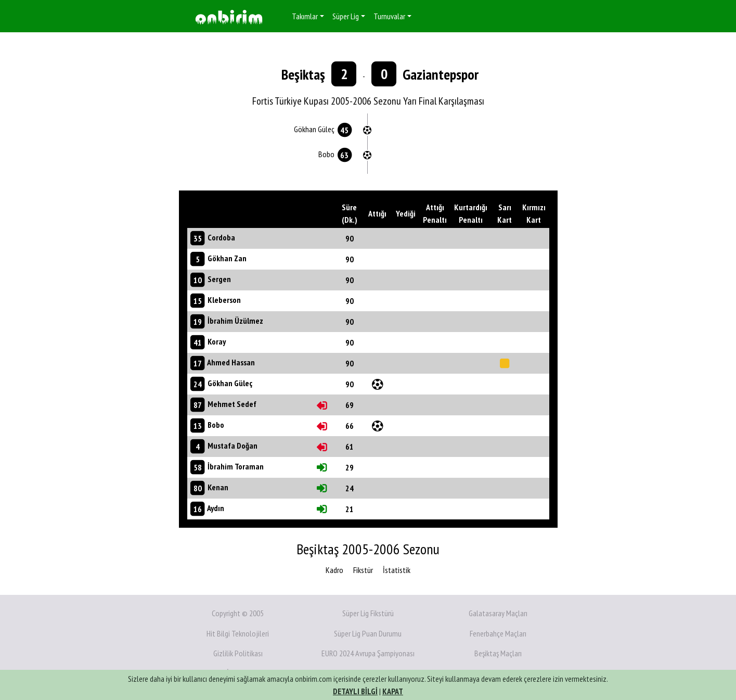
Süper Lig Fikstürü (368, 613)
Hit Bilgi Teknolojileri (238, 633)
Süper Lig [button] (346, 16)
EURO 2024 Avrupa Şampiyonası (368, 653)
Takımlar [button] (305, 16)
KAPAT (393, 691)
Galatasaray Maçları (498, 613)
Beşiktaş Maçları (498, 653)
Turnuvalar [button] (389, 16)
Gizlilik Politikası (238, 653)
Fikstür (363, 570)
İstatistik (397, 570)
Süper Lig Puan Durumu (368, 633)
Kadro (334, 570)
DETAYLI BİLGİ (355, 691)
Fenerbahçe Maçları (498, 633)
